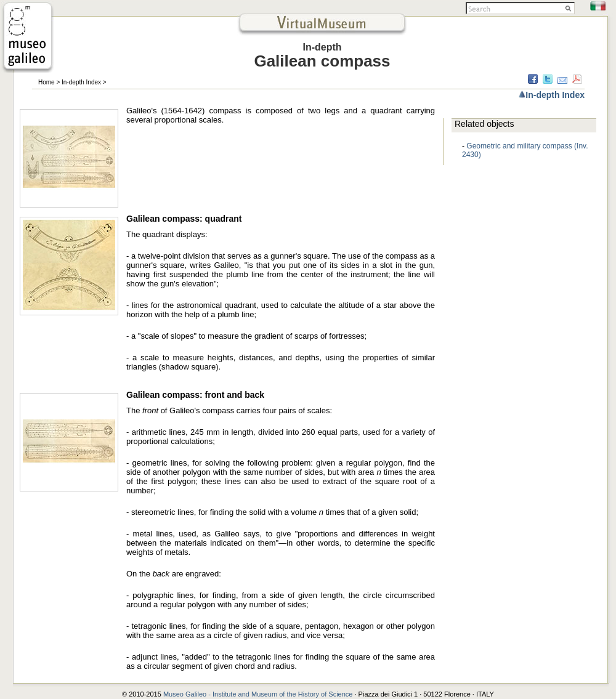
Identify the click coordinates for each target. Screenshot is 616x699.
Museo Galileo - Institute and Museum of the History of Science (259, 694)
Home (47, 82)
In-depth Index (81, 82)
